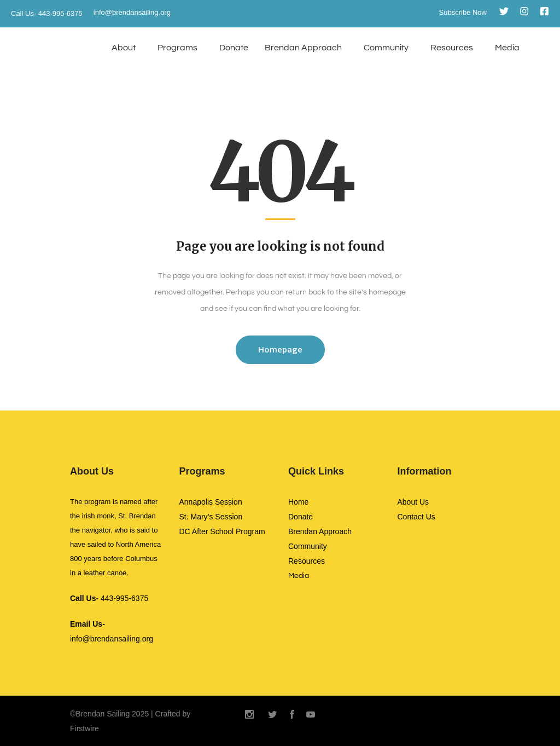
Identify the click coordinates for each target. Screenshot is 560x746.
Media (507, 48)
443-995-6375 (109, 598)
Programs (177, 48)
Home (298, 502)
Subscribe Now (463, 12)
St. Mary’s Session (211, 517)
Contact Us (416, 517)
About (124, 48)
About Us (413, 502)
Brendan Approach (303, 48)
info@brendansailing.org (132, 12)
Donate (234, 48)
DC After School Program (222, 531)
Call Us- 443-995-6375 (47, 13)
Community (386, 48)
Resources (452, 48)
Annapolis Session (211, 502)
